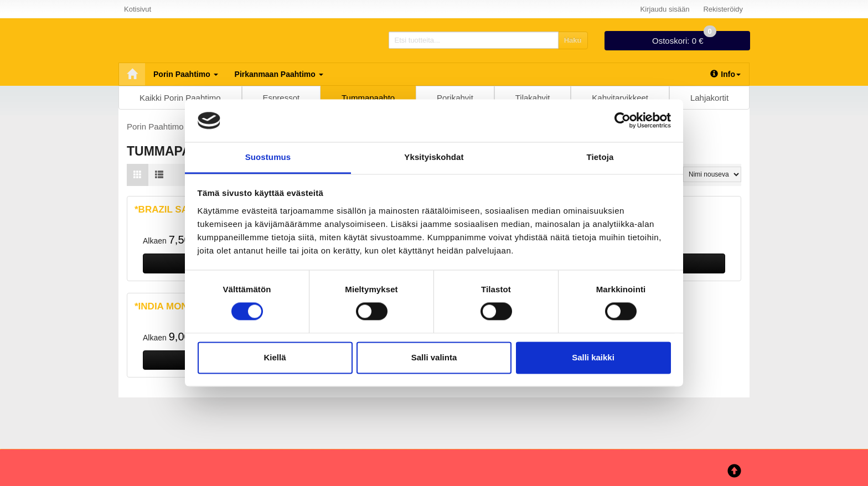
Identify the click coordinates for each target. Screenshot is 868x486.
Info (725, 74)
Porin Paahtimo (186, 74)
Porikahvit (455, 98)
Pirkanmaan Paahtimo (279, 74)
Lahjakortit (709, 98)
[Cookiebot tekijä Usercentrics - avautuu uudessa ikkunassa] (622, 121)
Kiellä (275, 357)
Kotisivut (138, 9)
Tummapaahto (368, 98)
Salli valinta (434, 357)
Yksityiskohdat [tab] (434, 157)
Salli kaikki (593, 357)
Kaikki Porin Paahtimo (180, 98)
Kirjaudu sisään (665, 9)
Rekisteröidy (723, 9)
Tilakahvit (533, 98)
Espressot (281, 98)
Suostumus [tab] (268, 157)
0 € (684, 38)
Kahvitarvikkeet (620, 98)
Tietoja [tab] (600, 157)
